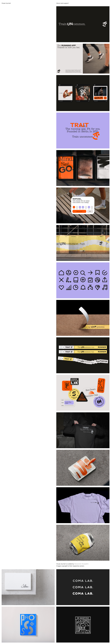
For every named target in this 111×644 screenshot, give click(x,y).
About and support (62, 3)
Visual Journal (6, 3)
